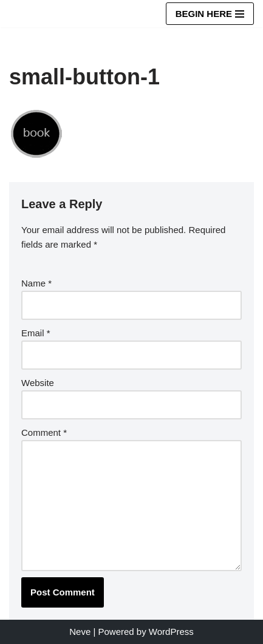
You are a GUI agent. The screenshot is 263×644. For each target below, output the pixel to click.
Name (36, 283)
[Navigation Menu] (210, 14)
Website (38, 383)
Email (36, 333)
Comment (44, 432)
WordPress (171, 632)
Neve (80, 632)
